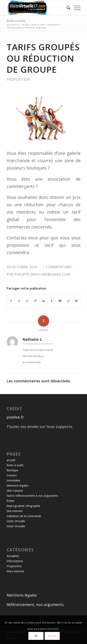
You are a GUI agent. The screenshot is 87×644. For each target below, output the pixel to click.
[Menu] (75, 8)
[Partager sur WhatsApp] (27, 301)
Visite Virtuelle (16, 521)
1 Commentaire (57, 267)
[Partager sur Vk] (60, 301)
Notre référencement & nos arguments (32, 496)
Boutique (12, 470)
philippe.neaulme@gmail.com (42, 274)
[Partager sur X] (19, 301)
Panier (11, 501)
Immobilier (14, 480)
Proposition (18, 79)
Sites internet (15, 571)
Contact (12, 475)
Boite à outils (16, 21)
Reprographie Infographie (23, 506)
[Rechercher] (66, 8)
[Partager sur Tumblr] (52, 301)
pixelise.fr (15, 417)
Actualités (13, 556)
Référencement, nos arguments (35, 605)
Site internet (15, 511)
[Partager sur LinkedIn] (43, 301)
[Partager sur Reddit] (68, 301)
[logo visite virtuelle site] (36, 8)
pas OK (52, 636)
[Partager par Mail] (76, 301)
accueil (11, 460)
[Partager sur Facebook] (11, 301)
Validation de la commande (24, 516)
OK (36, 636)
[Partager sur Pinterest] (35, 301)
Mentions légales (18, 485)
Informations (15, 561)
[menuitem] (66, 8)
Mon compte (15, 490)
